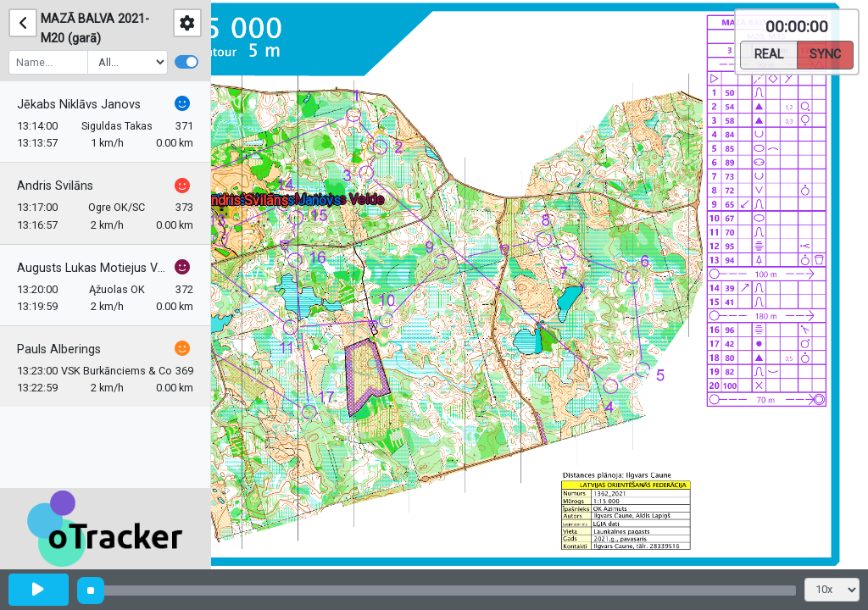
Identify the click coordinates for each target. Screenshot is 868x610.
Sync (825, 53)
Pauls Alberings (59, 349)
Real (769, 53)
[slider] (91, 591)
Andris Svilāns (55, 186)
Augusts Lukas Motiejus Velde (94, 268)
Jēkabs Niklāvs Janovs (79, 105)
